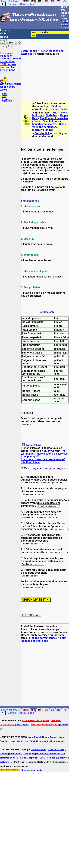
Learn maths (43, 741)
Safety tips (29, 754)
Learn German (50, 737)
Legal (43, 758)
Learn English (35, 737)
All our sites (27, 4)
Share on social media (32, 770)
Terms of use (15, 754)
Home (4, 94)
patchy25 (49, 451)
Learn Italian (16, 741)
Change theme (58, 109)
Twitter (30, 445)
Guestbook (6, 99)
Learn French (29, 51)
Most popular (23, 725)
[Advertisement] (45, 77)
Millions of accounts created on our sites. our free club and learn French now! (10, 63)
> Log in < (7, 46)
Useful (4, 37)
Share (38, 445)
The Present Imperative (54, 118)
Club (3, 34)
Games (12, 4)
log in (36, 468)
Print (4, 97)
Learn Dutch (30, 741)
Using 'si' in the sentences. (49, 126)
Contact (5, 96)
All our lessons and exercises (43, 639)
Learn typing (57, 741)
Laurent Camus (39, 749)
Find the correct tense (47, 108)
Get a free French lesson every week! (10, 87)
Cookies (51, 758)
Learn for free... (10, 710)
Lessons (5, 30)
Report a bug (7, 101)
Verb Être (52, 115)
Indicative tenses (42, 130)
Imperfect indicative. (45, 124)
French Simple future (47, 121)
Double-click (42, 133)
